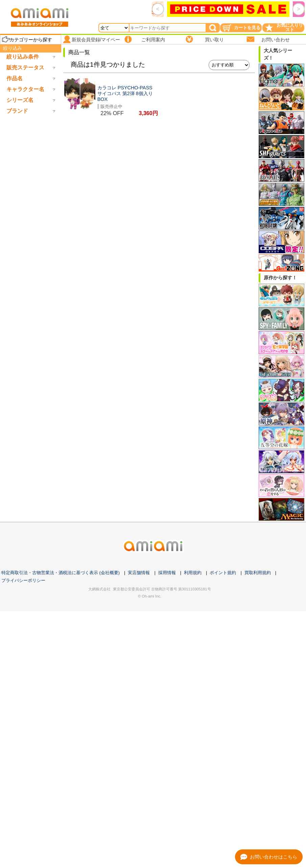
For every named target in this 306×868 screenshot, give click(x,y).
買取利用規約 (258, 573)
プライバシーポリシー (23, 580)
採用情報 (167, 573)
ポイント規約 (223, 573)
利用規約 (193, 573)
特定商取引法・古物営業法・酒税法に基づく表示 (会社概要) (61, 573)
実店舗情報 (139, 573)
